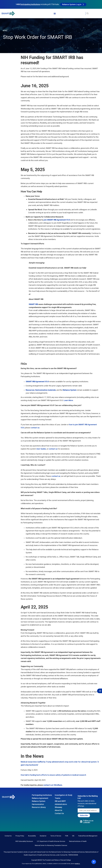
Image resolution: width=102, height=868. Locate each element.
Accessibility (32, 836)
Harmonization (38, 804)
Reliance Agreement (40, 798)
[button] (55, 13)
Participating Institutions (42, 795)
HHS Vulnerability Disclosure (24, 841)
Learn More (68, 400)
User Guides (41, 449)
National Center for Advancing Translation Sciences (51, 845)
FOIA (67, 836)
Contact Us (59, 813)
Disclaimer (43, 836)
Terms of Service (56, 836)
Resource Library (39, 807)
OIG (73, 836)
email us (77, 864)
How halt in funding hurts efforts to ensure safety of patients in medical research (53, 775)
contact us (35, 428)
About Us (58, 810)
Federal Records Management (88, 836)
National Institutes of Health (78, 841)
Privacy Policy (20, 836)
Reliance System (39, 801)
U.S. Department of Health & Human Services (51, 841)
